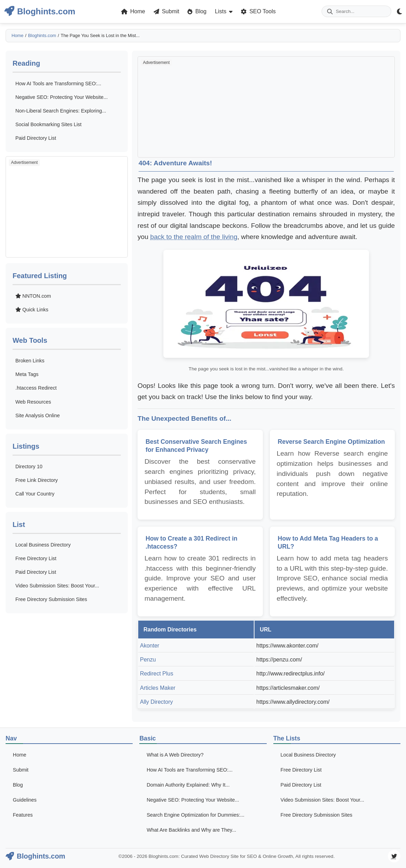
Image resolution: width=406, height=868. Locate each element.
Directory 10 (29, 466)
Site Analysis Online (38, 415)
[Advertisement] (67, 207)
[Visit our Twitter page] (394, 856)
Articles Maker (158, 688)
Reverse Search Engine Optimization (331, 442)
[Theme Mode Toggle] (399, 11)
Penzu (148, 660)
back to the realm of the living (194, 237)
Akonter (150, 646)
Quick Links (32, 310)
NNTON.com (33, 296)
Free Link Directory (37, 480)
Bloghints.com (42, 35)
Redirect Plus (157, 674)
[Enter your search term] (356, 11)
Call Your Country (35, 494)
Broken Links (30, 361)
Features (23, 815)
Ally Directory (156, 702)
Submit (21, 770)
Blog (18, 785)
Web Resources (33, 402)
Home (17, 35)
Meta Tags (27, 374)
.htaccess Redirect (36, 388)
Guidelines (25, 800)
